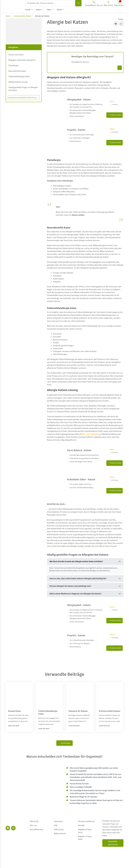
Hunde (28, 10)
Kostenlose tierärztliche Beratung (24, 98)
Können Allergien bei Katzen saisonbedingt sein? (70, 586)
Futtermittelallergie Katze (19, 77)
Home (8, 16)
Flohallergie (13, 66)
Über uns (33, 824)
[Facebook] (8, 828)
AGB (56, 824)
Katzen (38, 10)
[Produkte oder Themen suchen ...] (51, 3)
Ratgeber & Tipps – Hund (88, 827)
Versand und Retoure (86, 821)
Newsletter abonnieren (113, 843)
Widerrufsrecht (60, 829)
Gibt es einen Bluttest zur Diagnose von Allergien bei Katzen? (76, 594)
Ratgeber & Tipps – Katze (88, 829)
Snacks (60, 10)
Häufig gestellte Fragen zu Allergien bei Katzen (23, 89)
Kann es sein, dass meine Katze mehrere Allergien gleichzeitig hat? (78, 578)
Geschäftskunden (37, 827)
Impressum (58, 821)
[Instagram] (13, 828)
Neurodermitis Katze (17, 71)
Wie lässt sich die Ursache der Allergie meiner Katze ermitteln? (76, 561)
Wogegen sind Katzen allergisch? (22, 60)
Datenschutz (59, 827)
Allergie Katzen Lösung (18, 82)
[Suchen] (78, 3)
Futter (49, 10)
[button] (108, 4)
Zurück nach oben (16, 55)
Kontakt (81, 824)
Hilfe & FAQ (34, 821)
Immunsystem (19, 16)
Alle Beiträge (64, 743)
